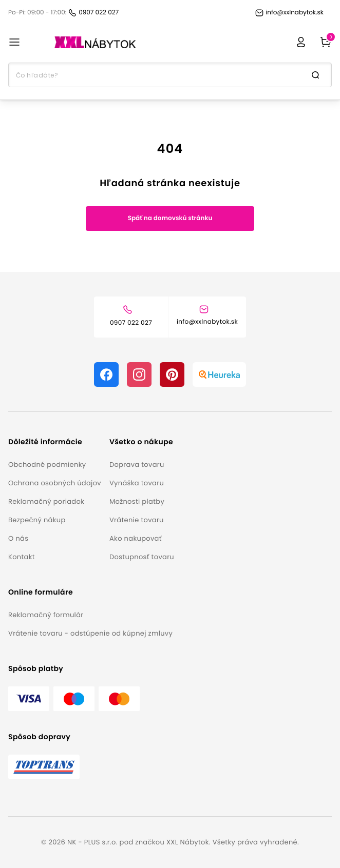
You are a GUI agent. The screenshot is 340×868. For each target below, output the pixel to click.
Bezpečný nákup (37, 520)
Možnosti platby (137, 501)
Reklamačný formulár (46, 615)
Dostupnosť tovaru (142, 557)
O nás (18, 538)
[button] (55, 442)
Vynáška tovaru (137, 483)
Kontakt (22, 557)
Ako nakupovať (136, 538)
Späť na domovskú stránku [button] (170, 218)
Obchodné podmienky (47, 465)
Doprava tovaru (137, 465)
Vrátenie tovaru (137, 520)
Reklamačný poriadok (46, 501)
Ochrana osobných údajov (55, 483)
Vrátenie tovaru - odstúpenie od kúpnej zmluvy (90, 633)
